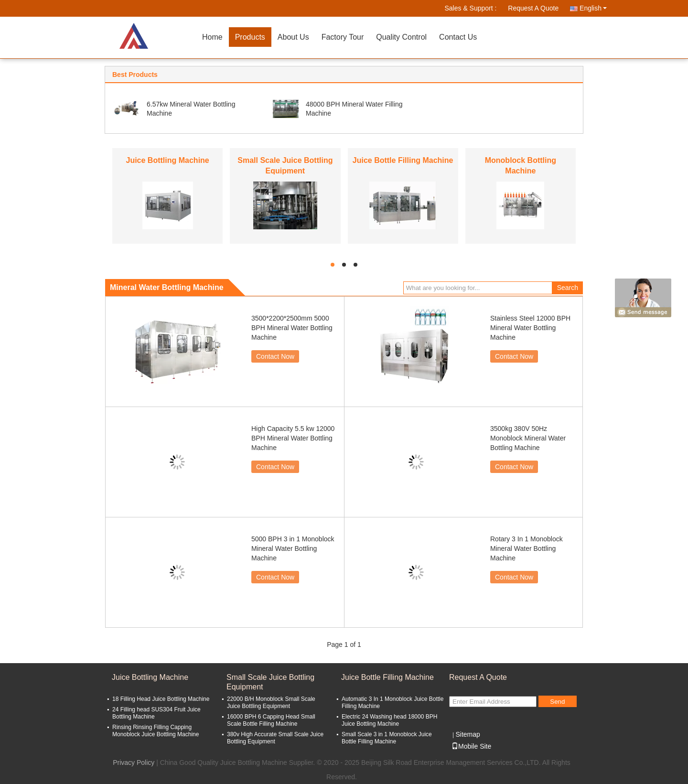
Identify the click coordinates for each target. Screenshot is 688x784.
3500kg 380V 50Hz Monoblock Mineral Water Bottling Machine (528, 438)
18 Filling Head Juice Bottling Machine (161, 699)
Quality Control (401, 37)
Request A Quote (533, 8)
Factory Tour (343, 37)
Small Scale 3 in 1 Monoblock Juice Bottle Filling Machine (387, 738)
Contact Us (458, 37)
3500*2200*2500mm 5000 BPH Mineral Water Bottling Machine (292, 328)
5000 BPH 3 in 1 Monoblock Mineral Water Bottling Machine (293, 548)
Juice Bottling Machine (168, 160)
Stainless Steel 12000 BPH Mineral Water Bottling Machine (530, 328)
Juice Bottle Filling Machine (403, 160)
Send (557, 702)
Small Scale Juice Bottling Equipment (270, 682)
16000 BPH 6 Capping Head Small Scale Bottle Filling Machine (271, 720)
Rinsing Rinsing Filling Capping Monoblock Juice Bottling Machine (156, 731)
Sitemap (468, 734)
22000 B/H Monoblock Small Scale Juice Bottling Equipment (271, 703)
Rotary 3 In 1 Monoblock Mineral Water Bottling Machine (527, 548)
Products (250, 37)
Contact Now (275, 356)
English (593, 8)
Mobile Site (471, 746)
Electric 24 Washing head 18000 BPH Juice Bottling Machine (389, 720)
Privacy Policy (134, 763)
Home (212, 37)
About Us (293, 37)
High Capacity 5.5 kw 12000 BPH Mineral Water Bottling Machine (293, 438)
